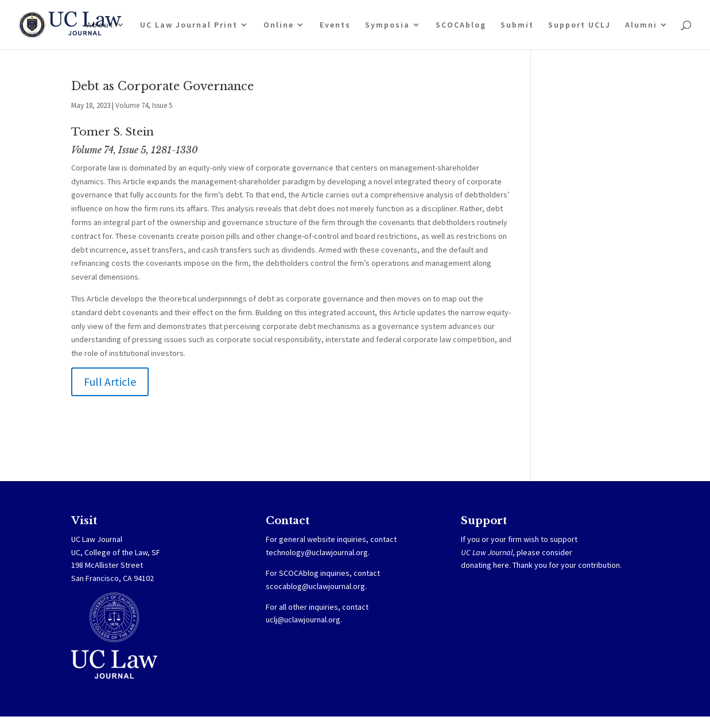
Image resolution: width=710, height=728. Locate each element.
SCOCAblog (461, 25)
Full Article (110, 382)
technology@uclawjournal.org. (318, 552)
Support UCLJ (579, 25)
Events (335, 25)
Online (279, 25)
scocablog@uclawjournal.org (315, 586)
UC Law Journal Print (189, 25)
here (501, 565)
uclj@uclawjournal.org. (304, 619)
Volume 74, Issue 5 (144, 105)
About (100, 25)
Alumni (641, 25)
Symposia (387, 25)
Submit (517, 25)
